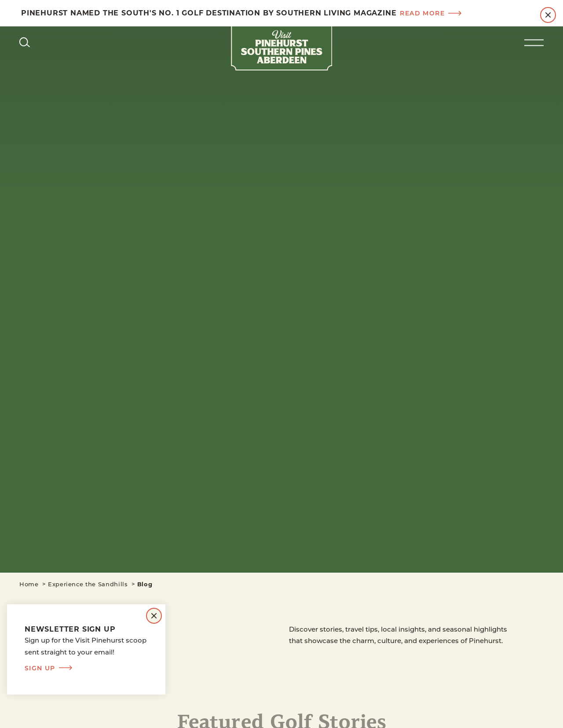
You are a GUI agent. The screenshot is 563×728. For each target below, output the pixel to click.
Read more (431, 13)
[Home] (281, 48)
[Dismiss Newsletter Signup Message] (154, 616)
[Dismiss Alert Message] (548, 15)
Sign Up (48, 668)
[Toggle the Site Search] (25, 42)
